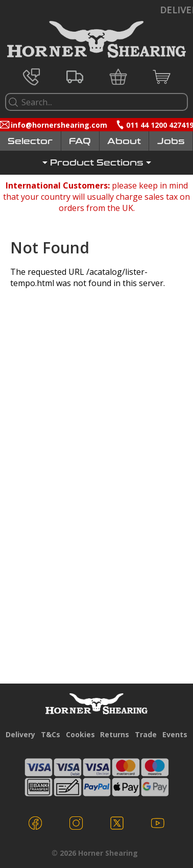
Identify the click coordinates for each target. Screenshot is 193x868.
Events (175, 734)
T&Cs (51, 734)
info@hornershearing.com (59, 125)
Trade (146, 734)
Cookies (80, 734)
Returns (115, 734)
